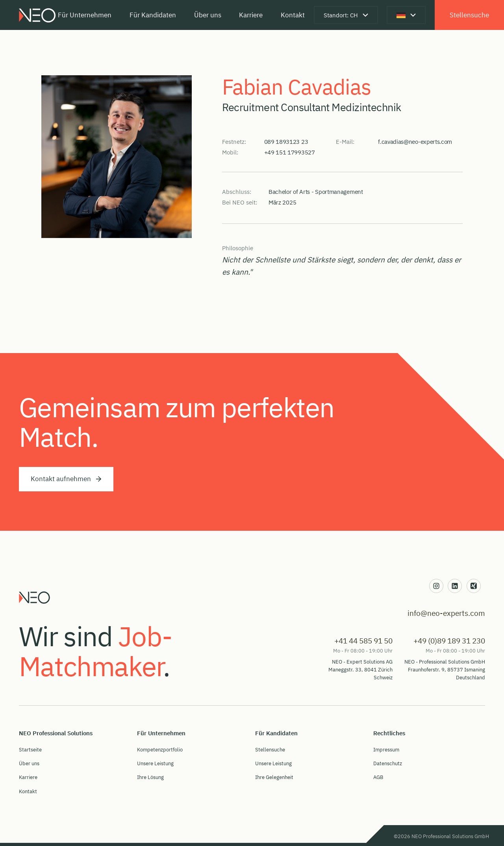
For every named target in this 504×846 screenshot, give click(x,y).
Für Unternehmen (85, 15)
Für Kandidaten (153, 15)
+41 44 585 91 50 (363, 641)
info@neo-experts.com (446, 613)
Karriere (251, 15)
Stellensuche (469, 15)
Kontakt (293, 15)
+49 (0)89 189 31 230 (449, 641)
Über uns (208, 15)
